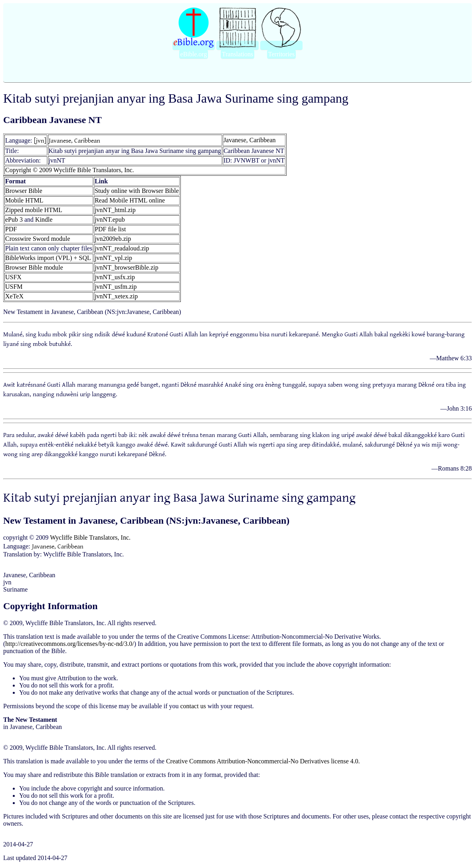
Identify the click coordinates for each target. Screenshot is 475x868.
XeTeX (14, 296)
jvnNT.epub (110, 219)
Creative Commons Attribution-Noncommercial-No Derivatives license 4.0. (263, 761)
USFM (14, 287)
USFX (13, 277)
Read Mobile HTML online (130, 200)
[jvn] (40, 140)
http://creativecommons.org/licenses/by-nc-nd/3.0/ (69, 644)
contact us (193, 706)
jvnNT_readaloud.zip (122, 248)
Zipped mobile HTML (34, 210)
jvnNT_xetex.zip (116, 296)
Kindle (44, 219)
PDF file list (110, 229)
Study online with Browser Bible (137, 191)
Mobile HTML (24, 200)
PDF (11, 229)
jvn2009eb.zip (113, 239)
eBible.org (194, 54)
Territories (281, 54)
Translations (238, 54)
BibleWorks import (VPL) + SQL (48, 258)
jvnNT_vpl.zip (113, 258)
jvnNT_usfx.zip (115, 277)
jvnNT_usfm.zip (116, 287)
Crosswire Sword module (38, 239)
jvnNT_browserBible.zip (127, 267)
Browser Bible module (34, 267)
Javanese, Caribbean (74, 140)
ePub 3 (14, 219)
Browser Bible (24, 191)
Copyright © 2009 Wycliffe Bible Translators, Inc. (70, 170)
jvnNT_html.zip (115, 210)
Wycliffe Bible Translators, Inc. (90, 537)
